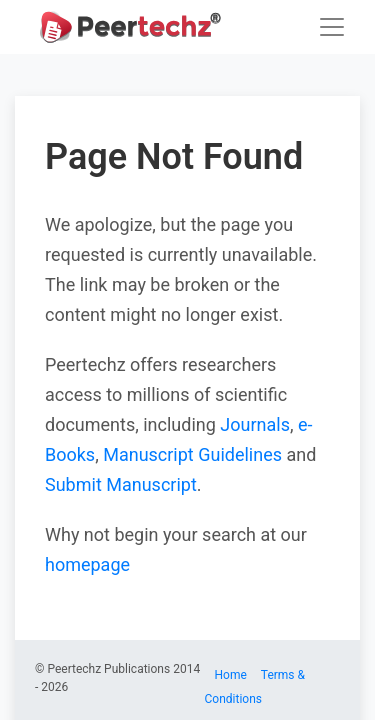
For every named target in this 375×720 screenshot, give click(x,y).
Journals (255, 424)
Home (231, 675)
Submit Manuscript (121, 484)
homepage (87, 564)
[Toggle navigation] (332, 27)
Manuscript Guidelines (192, 454)
